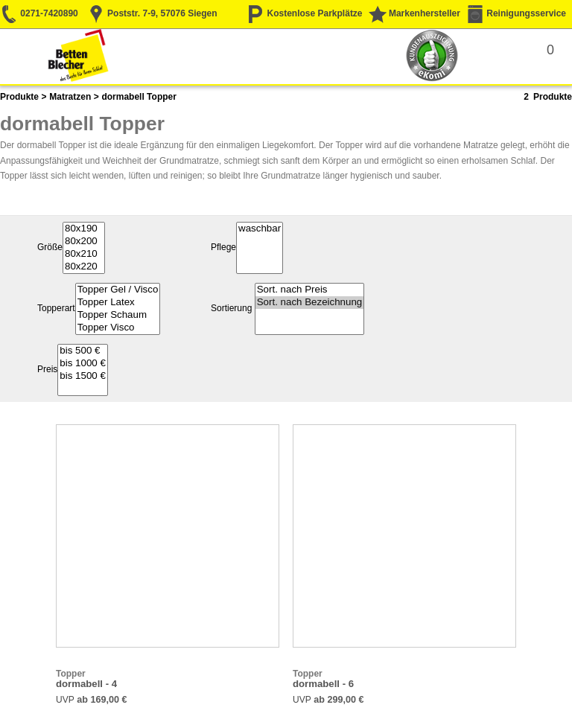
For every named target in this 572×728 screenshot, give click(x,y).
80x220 (84, 267)
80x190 (84, 229)
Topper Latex (118, 303)
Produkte (19, 97)
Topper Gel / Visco (118, 290)
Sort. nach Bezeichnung (310, 303)
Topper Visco (118, 328)
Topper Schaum (118, 315)
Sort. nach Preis (310, 290)
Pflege (223, 248)
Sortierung (231, 309)
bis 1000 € (83, 364)
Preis (47, 370)
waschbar (260, 229)
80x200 (84, 242)
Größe (50, 248)
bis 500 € (83, 351)
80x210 (84, 254)
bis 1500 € (83, 376)
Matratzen (70, 97)
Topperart (56, 309)
